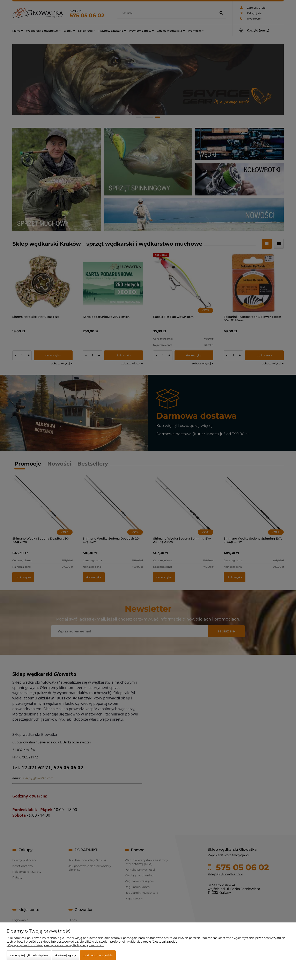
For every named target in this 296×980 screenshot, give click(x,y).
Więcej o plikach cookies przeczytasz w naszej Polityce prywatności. (55, 945)
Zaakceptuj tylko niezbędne (29, 955)
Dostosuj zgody (65, 955)
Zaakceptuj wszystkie (98, 955)
